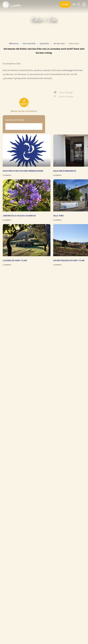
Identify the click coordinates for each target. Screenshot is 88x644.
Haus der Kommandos (65, 171)
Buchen (65, 4)
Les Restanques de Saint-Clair (69, 260)
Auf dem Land (59, 43)
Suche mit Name (15, 120)
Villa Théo (58, 216)
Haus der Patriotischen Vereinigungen (23, 171)
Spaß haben (44, 43)
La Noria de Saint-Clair (15, 260)
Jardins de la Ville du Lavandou (19, 216)
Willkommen (14, 43)
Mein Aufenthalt (29, 43)
